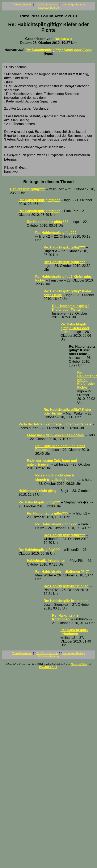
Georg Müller (79, 664)
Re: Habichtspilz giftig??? (39, 200)
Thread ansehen (22, 4)
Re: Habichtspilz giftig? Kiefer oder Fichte (59, 50)
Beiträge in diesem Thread (48, 182)
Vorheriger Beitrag (74, 4)
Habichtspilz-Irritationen (46, 561)
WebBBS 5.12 (48, 667)
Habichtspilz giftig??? (28, 189)
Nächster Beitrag (48, 8)
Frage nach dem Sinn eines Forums (55, 435)
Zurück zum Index (47, 4)
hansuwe (63, 39)
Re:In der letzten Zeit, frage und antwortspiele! (55, 424)
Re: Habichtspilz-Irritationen (66, 586)
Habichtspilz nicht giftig (37, 491)
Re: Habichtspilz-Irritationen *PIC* (62, 572)
